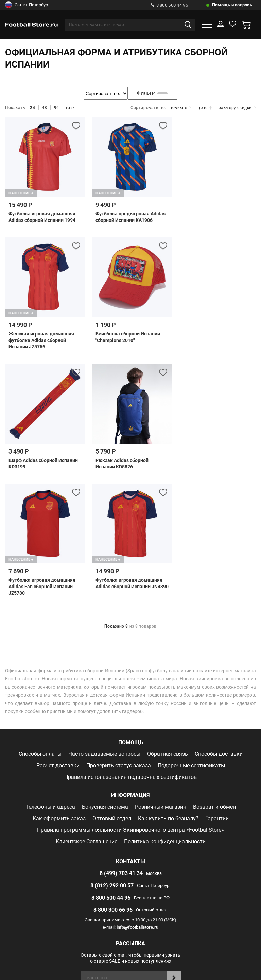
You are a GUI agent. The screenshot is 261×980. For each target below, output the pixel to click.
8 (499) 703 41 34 (121, 750)
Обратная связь (168, 631)
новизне (180, 108)
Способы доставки (219, 631)
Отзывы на (136, 910)
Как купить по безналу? (168, 695)
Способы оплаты (40, 631)
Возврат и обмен (214, 684)
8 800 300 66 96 (113, 787)
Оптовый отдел (112, 695)
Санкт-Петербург (28, 5)
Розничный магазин (161, 684)
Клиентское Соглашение (86, 718)
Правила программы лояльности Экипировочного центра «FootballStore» (130, 707)
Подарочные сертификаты (191, 642)
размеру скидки (237, 108)
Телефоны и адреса (50, 684)
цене (205, 108)
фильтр (153, 93)
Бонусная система (105, 684)
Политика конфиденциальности (165, 718)
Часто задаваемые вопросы (104, 631)
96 (57, 108)
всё (70, 108)
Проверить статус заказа (119, 642)
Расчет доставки (58, 642)
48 (45, 108)
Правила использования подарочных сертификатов (130, 654)
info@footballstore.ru (137, 804)
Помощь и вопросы (233, 5)
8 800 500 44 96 (169, 5)
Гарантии (217, 695)
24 (32, 108)
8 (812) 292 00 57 (112, 762)
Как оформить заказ (59, 695)
